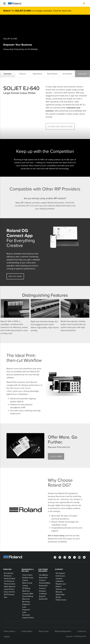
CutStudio (43, 594)
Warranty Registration (63, 631)
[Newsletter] (55, 557)
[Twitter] (74, 557)
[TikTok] (70, 557)
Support (59, 569)
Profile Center (61, 600)
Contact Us (82, 631)
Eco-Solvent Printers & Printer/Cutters (10, 576)
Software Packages (43, 570)
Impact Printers (28, 618)
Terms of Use (44, 631)
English (7, 637)
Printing (7, 569)
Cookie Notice (27, 631)
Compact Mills (28, 594)
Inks (6, 597)
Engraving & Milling (28, 570)
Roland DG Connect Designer (43, 588)
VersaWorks (43, 575)
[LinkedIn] (84, 557)
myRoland (60, 581)
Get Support (60, 573)
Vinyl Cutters (27, 575)
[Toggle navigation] (4, 3)
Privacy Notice (10, 631)
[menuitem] (84, 3)
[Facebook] (60, 557)
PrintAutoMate (45, 583)
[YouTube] (79, 557)
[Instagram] (65, 557)
